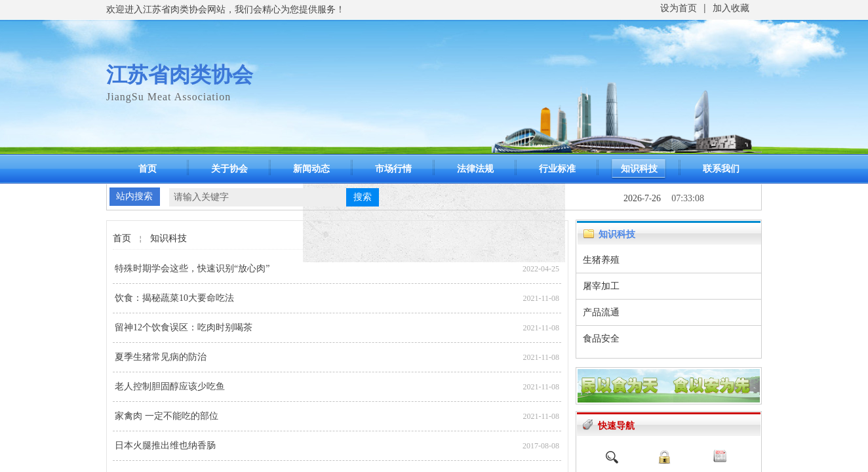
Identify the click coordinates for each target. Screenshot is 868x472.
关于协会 (229, 169)
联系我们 (721, 169)
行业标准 (557, 169)
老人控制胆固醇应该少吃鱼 (170, 386)
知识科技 (639, 169)
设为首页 (679, 8)
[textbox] (258, 197)
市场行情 (393, 169)
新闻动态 (311, 169)
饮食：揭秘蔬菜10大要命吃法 (174, 298)
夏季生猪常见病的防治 (161, 357)
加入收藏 (731, 8)
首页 (148, 169)
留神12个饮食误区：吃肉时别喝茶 (184, 327)
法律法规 (475, 169)
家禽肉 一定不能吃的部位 (167, 416)
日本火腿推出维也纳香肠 (165, 445)
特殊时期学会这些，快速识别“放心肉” (192, 268)
